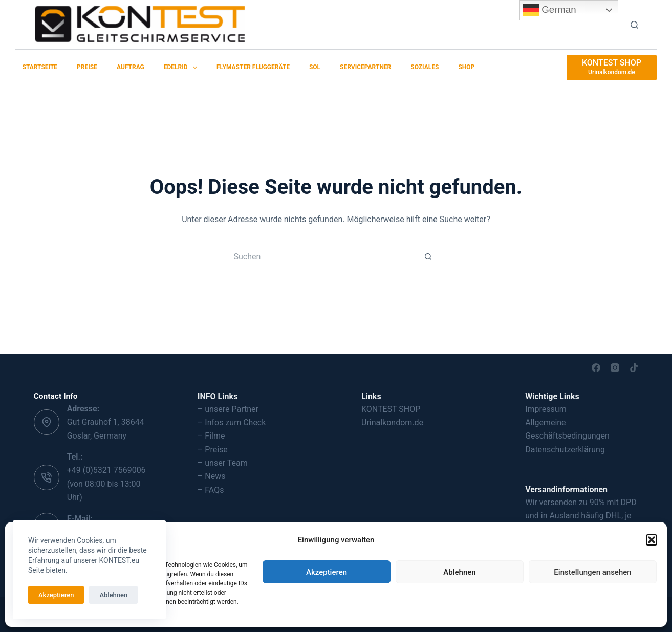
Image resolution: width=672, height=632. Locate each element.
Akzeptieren (327, 572)
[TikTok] (634, 368)
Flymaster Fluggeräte (253, 67)
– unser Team (223, 463)
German (549, 10)
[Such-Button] (428, 257)
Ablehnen (459, 572)
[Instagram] (615, 368)
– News (212, 476)
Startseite (40, 67)
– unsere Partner (228, 409)
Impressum (546, 409)
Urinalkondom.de (392, 422)
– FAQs (211, 490)
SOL (315, 67)
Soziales (425, 67)
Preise (87, 67)
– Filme (211, 436)
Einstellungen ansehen (592, 572)
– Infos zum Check (232, 422)
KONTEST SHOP (391, 409)
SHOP (466, 67)
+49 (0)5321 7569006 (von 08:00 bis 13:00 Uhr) (106, 484)
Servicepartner (365, 67)
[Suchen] (634, 25)
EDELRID (182, 68)
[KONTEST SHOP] (612, 68)
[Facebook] (596, 368)
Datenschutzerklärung (565, 450)
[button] (652, 540)
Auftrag (131, 67)
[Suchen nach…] (326, 257)
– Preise (213, 450)
